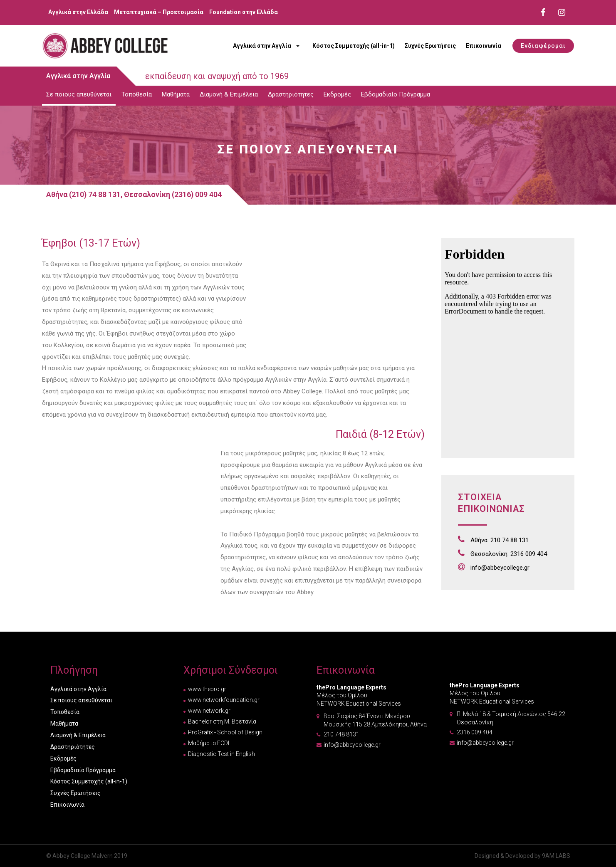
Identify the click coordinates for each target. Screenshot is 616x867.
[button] (543, 46)
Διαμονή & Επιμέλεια (229, 94)
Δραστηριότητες (291, 94)
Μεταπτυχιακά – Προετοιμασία (159, 12)
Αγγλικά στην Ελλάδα (78, 12)
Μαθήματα (176, 94)
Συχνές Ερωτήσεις (430, 46)
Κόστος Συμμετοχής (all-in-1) (354, 46)
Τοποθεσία (137, 94)
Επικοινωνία (484, 46)
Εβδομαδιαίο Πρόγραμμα (396, 94)
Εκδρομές (337, 94)
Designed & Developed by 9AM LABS (522, 856)
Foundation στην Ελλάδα (244, 12)
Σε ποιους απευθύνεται (79, 94)
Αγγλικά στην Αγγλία (262, 46)
